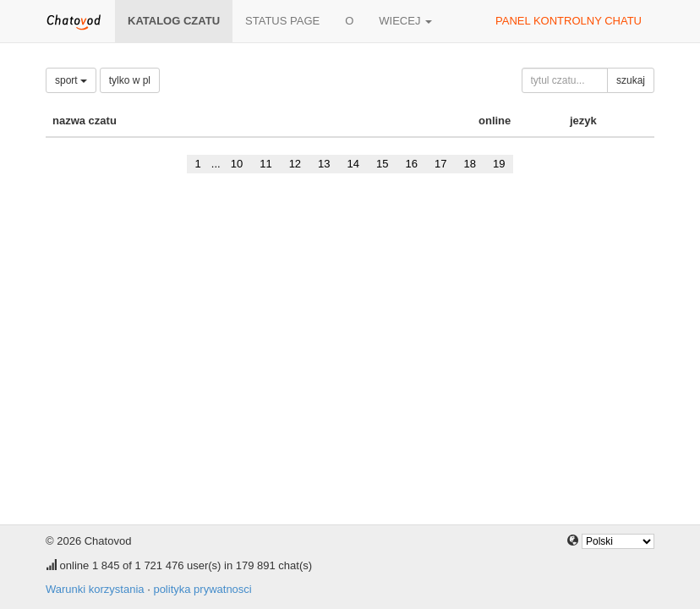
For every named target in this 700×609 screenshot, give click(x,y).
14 (353, 164)
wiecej (405, 21)
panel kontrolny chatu (569, 21)
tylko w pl (130, 80)
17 (440, 164)
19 (499, 164)
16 (412, 164)
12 (295, 164)
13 (324, 164)
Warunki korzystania (95, 589)
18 (469, 164)
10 (237, 164)
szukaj (631, 80)
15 (382, 164)
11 (265, 164)
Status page (282, 21)
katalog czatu (174, 21)
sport (71, 80)
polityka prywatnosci (202, 589)
